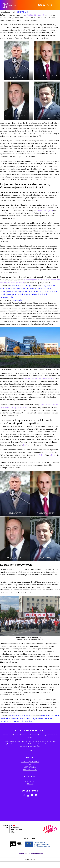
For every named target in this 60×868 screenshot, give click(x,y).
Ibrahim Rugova (45, 210)
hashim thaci (27, 291)
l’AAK (54, 455)
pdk (14, 294)
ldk (48, 291)
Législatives (37, 718)
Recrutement (30, 781)
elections (21, 289)
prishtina (21, 294)
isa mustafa (18, 718)
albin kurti (45, 715)
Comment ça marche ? (30, 762)
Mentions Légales (30, 770)
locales (54, 291)
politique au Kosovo (34, 15)
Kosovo (13, 286)
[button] (16, 61)
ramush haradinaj (34, 294)
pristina (12, 721)
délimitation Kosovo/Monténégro (39, 379)
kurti (44, 291)
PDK (41, 455)
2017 (44, 286)
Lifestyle (28, 286)
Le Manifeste (30, 764)
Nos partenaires (30, 767)
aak (49, 286)
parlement (49, 718)
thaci (44, 294)
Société (27, 715)
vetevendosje (7, 297)
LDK (25, 445)
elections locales (34, 289)
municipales (6, 294)
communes (10, 289)
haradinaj (17, 291)
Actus (20, 286)
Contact (30, 784)
